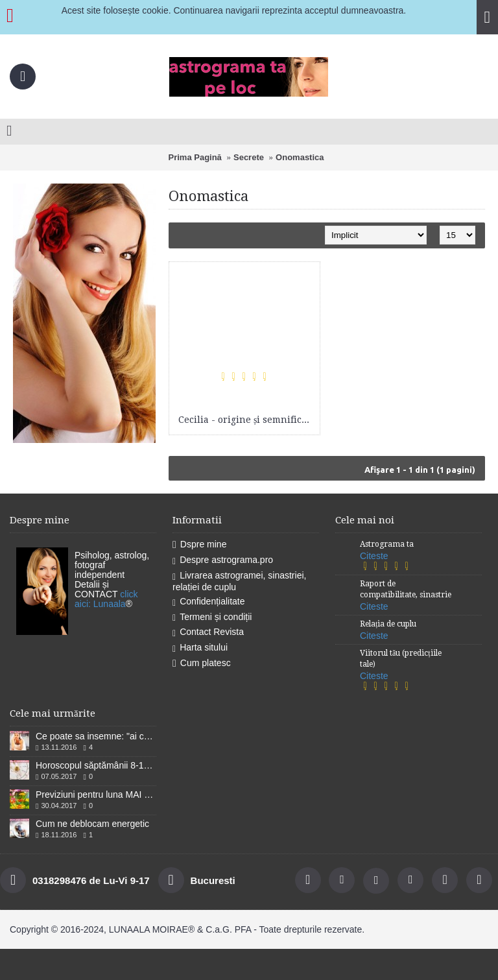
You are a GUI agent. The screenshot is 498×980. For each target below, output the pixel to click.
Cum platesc (202, 663)
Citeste (374, 556)
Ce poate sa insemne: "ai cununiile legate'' (96, 736)
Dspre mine (199, 544)
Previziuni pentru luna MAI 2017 (96, 795)
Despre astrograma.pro (223, 560)
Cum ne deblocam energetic (92, 824)
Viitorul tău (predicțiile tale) (401, 659)
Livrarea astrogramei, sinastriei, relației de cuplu (239, 581)
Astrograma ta (387, 544)
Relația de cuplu (388, 624)
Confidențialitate (209, 602)
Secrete (249, 157)
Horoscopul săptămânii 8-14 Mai (96, 765)
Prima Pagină (195, 157)
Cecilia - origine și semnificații (247, 420)
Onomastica (300, 157)
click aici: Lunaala (106, 599)
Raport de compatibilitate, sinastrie (406, 589)
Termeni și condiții (212, 617)
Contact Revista (208, 632)
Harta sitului (200, 648)
